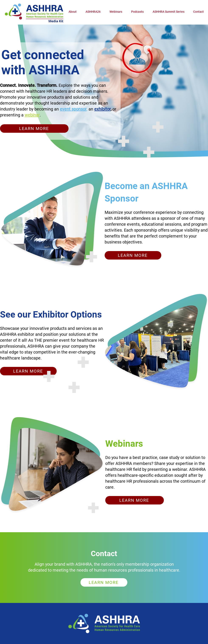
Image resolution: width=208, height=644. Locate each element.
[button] (93, 12)
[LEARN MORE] (34, 129)
